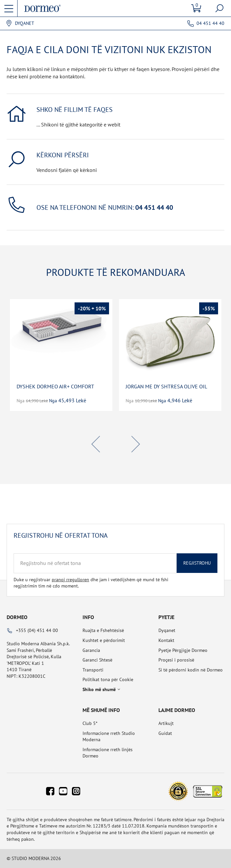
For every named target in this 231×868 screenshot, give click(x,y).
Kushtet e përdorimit (104, 640)
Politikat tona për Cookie (108, 679)
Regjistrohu (197, 563)
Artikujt (166, 723)
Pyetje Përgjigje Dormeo (183, 650)
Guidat (165, 733)
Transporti (93, 670)
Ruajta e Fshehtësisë (103, 630)
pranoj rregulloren (70, 580)
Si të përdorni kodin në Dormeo (191, 670)
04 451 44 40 (210, 23)
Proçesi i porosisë (176, 660)
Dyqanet (25, 23)
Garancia (91, 650)
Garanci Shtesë (97, 660)
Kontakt (166, 640)
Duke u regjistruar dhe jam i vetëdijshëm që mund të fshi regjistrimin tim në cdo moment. (91, 583)
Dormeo (17, 617)
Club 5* (90, 723)
